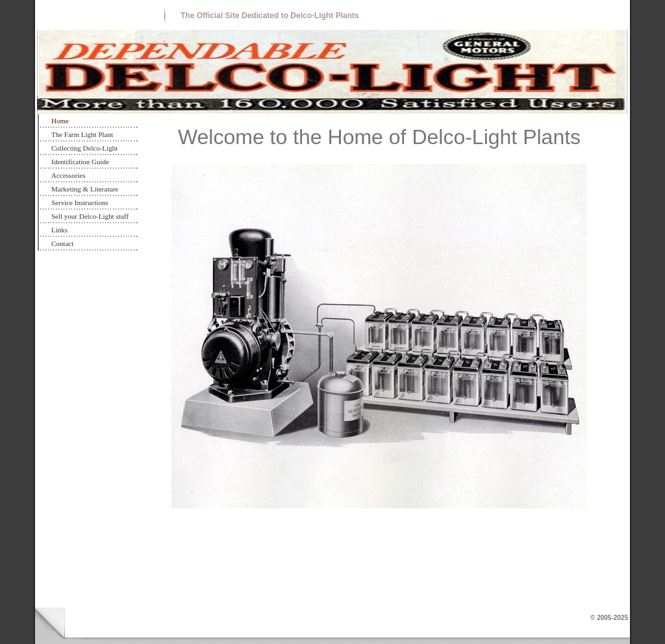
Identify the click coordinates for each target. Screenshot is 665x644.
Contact (62, 243)
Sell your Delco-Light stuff (90, 216)
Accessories (69, 175)
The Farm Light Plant (82, 134)
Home (60, 121)
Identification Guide (80, 162)
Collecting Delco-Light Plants (84, 150)
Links (59, 230)
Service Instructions (80, 203)
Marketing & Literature (85, 189)
